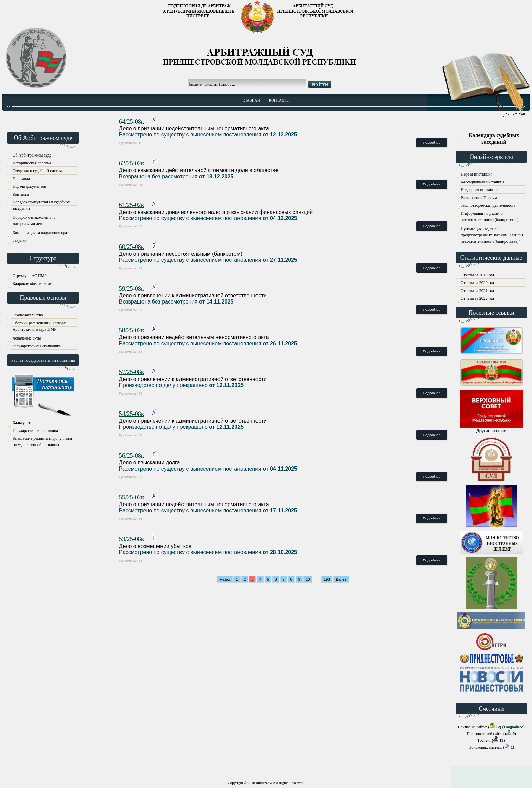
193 (327, 579)
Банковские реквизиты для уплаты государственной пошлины (42, 439)
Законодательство (28, 315)
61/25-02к (132, 205)
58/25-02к (132, 330)
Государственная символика (37, 346)
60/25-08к (132, 247)
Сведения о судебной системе (38, 171)
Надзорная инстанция (480, 190)
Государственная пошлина (35, 430)
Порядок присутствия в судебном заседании (41, 203)
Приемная (21, 179)
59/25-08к (132, 289)
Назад (225, 579)
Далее (341, 579)
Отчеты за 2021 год (477, 291)
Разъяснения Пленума (480, 198)
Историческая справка (32, 163)
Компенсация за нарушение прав (41, 233)
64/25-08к (132, 122)
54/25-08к (132, 414)
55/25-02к (132, 497)
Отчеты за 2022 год (477, 298)
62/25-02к (132, 163)
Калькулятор (23, 423)
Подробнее (432, 142)
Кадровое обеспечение (32, 283)
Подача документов (29, 186)
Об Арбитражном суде (32, 155)
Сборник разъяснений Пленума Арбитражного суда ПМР (40, 324)
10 (308, 579)
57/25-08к (132, 372)
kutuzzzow (264, 783)
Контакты (279, 100)
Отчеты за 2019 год (477, 275)
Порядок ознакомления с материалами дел (34, 218)
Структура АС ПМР (30, 276)
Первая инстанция (477, 174)
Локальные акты (27, 338)
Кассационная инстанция (483, 182)
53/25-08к (132, 539)
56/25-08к (132, 456)
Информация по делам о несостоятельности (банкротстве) (490, 214)
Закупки (20, 240)
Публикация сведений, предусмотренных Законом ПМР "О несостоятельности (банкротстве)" (492, 230)
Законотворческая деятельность (488, 205)
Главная (251, 100)
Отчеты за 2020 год (477, 283)
